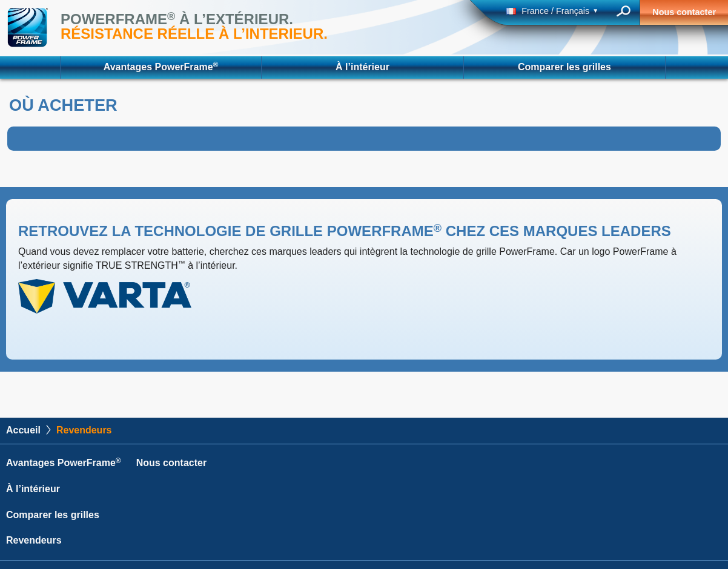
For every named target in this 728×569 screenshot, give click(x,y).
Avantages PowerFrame (161, 66)
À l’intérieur (362, 67)
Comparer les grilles (564, 67)
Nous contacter (684, 12)
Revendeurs (34, 540)
